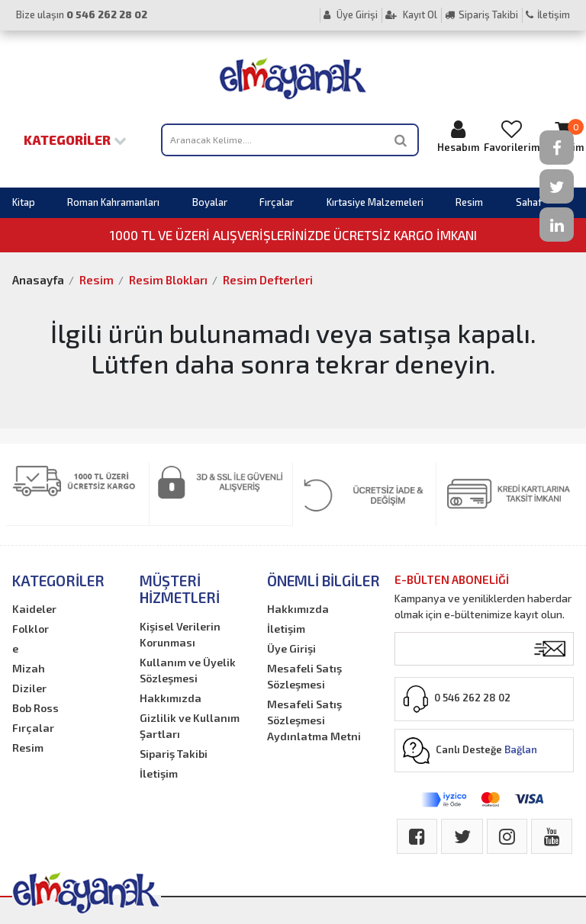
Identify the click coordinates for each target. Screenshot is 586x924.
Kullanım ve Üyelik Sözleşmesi (188, 670)
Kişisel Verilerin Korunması (180, 634)
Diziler (29, 688)
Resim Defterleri (268, 280)
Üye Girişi (351, 14)
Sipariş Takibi (481, 14)
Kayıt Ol (411, 14)
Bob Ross (35, 708)
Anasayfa (38, 280)
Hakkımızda (171, 698)
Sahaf (529, 202)
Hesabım (458, 136)
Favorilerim (512, 136)
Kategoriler (75, 140)
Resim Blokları (168, 280)
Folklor (31, 629)
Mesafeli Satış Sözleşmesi (304, 676)
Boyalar (210, 202)
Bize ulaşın (82, 14)
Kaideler (34, 609)
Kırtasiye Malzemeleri (375, 202)
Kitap (24, 202)
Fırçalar (277, 202)
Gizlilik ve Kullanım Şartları (190, 726)
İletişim (548, 14)
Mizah (29, 668)
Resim (469, 202)
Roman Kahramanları (113, 202)
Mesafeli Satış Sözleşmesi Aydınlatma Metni (314, 720)
